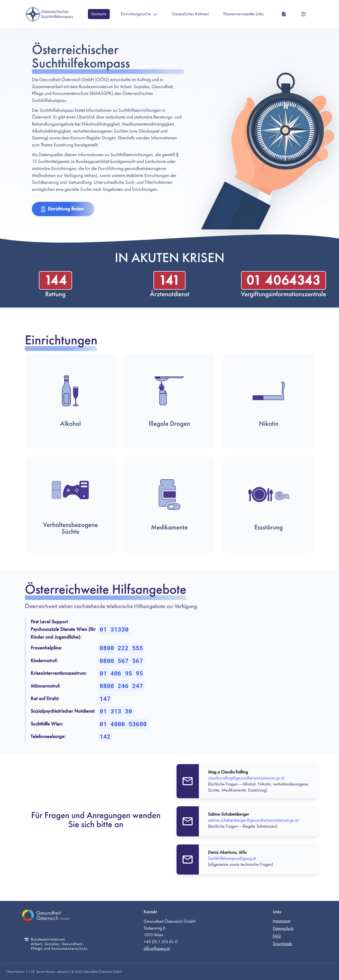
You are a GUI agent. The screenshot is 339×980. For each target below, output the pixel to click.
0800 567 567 (121, 661)
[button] (63, 209)
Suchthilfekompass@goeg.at (232, 858)
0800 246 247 (121, 686)
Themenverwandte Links (243, 14)
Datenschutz (283, 928)
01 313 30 (116, 711)
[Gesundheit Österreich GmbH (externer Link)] (56, 916)
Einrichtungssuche (136, 14)
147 (105, 699)
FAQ (277, 936)
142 (105, 737)
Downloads (282, 944)
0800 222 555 (121, 648)
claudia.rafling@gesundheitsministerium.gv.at (246, 778)
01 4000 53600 (123, 724)
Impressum (282, 921)
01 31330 (114, 629)
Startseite (99, 14)
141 (169, 280)
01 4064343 (284, 280)
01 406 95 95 (121, 673)
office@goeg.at (157, 948)
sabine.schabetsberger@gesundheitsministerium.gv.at (253, 820)
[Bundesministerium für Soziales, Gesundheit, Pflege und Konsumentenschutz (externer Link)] (56, 945)
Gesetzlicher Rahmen (190, 14)
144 (55, 280)
